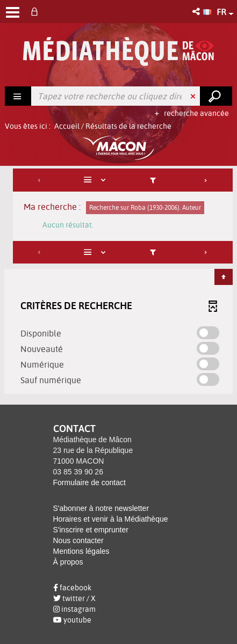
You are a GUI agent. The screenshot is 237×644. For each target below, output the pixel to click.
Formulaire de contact (89, 482)
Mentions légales (81, 551)
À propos (68, 562)
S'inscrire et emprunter (91, 530)
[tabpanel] (119, 283)
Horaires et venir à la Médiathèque (111, 519)
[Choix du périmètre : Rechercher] (18, 96)
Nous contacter (78, 540)
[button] (197, 12)
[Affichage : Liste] (97, 180)
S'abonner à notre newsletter (101, 508)
